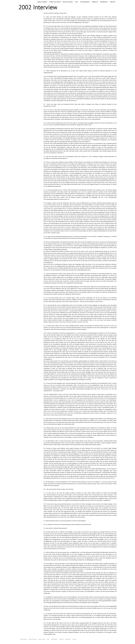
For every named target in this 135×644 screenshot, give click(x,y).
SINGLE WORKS (42, 2)
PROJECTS (95, 2)
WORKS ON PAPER (55, 2)
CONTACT (113, 2)
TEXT (76, 2)
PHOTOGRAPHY (85, 2)
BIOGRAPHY (104, 2)
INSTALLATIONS (68, 2)
